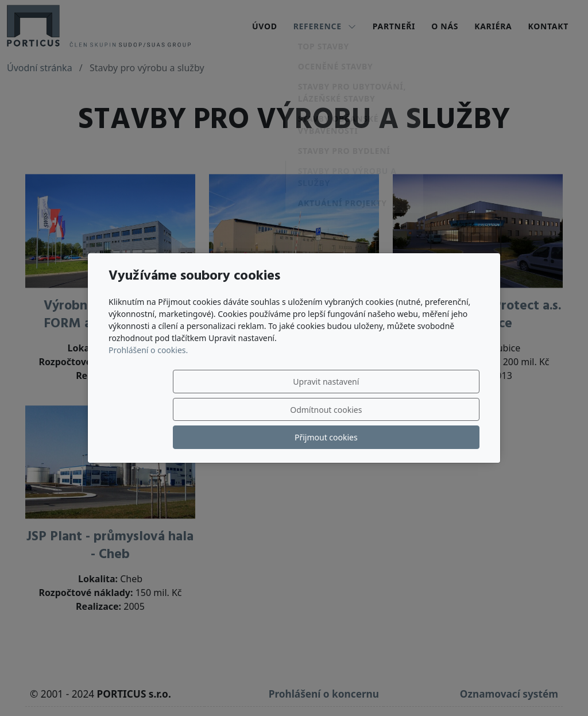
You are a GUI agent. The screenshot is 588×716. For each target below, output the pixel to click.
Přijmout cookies (424, 410)
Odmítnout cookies (309, 410)
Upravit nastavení (194, 410)
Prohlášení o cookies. (148, 378)
